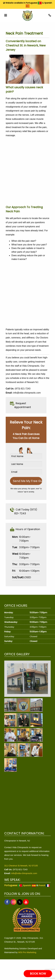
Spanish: (29, 885)
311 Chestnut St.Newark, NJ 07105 (21, 866)
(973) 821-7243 (23, 389)
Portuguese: (13, 885)
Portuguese (34, 3)
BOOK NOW (38, 974)
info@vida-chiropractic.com (27, 393)
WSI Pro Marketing (27, 952)
